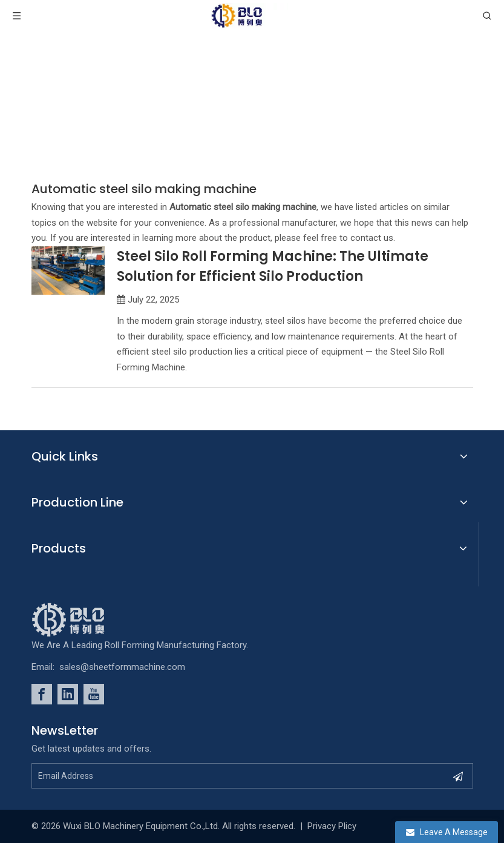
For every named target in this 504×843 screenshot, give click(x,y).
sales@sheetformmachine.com (122, 667)
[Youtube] (94, 694)
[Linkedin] (68, 694)
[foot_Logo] (87, 620)
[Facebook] (42, 694)
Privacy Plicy (332, 826)
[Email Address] (230, 776)
